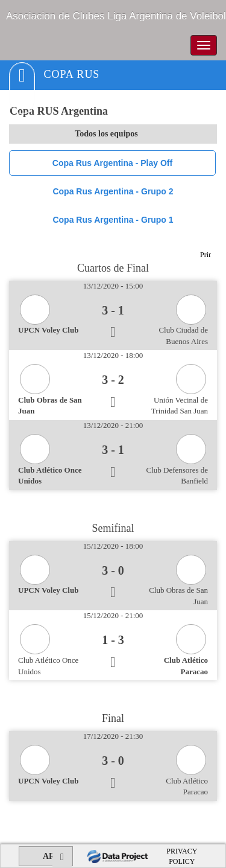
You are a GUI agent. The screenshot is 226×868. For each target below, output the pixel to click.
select (207, 134)
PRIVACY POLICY (182, 856)
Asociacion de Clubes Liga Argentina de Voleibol (116, 16)
